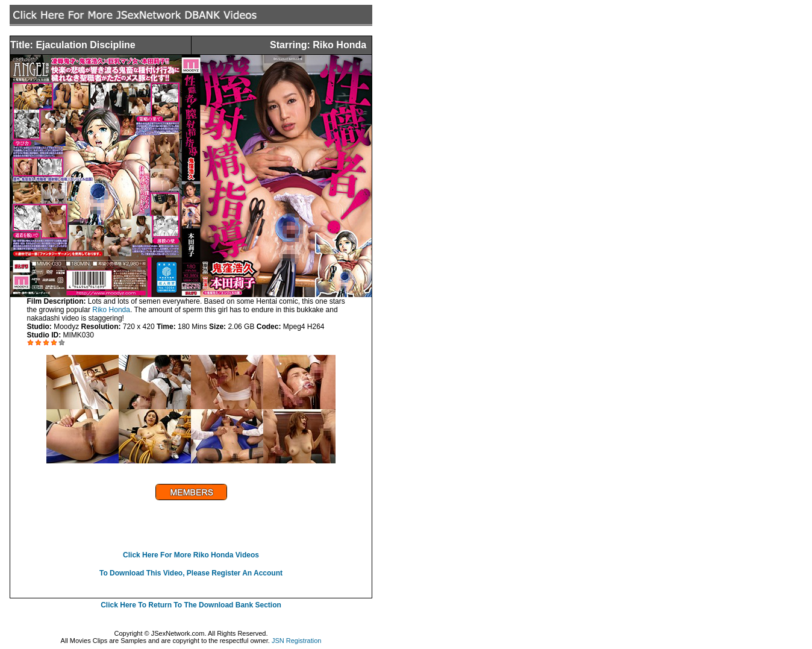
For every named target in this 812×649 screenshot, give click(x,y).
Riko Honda (111, 310)
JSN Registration (297, 641)
